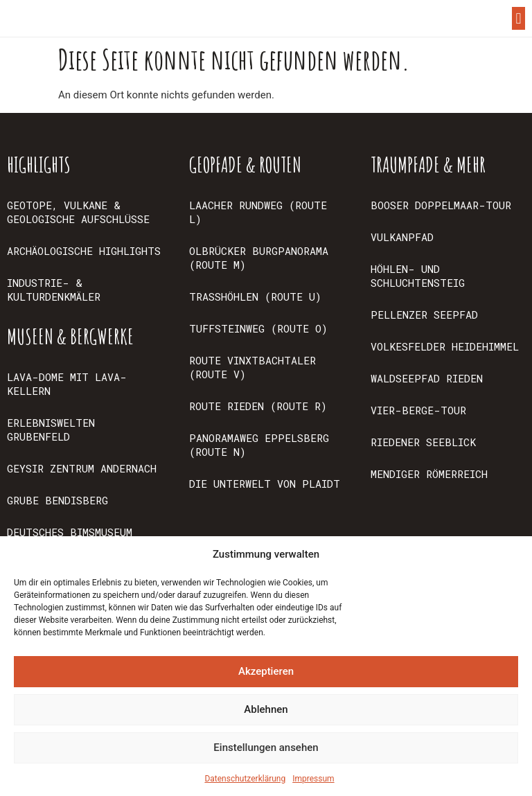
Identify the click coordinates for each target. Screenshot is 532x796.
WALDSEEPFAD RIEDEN (427, 378)
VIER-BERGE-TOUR (418, 410)
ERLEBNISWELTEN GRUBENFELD (51, 430)
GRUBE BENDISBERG (57, 500)
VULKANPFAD (402, 237)
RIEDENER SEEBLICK (423, 442)
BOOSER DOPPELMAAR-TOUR (441, 205)
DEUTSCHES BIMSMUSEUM (70, 532)
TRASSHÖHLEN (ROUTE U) (255, 297)
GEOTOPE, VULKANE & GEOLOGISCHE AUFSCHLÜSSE (78, 212)
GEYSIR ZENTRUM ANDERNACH (82, 468)
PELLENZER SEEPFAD (424, 315)
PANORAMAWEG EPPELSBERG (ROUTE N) (259, 445)
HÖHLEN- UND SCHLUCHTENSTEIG (418, 276)
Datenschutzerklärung (245, 779)
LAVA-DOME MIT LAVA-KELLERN (67, 384)
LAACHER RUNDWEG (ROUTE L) (258, 212)
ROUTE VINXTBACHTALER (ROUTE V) (252, 367)
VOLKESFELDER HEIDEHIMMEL (445, 346)
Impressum (313, 779)
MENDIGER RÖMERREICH (429, 474)
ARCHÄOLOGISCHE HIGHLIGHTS (84, 251)
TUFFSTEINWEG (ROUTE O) (258, 328)
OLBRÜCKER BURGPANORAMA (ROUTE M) (259, 258)
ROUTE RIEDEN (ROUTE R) (258, 406)
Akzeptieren (266, 671)
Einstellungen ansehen (266, 748)
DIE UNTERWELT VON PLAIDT (265, 484)
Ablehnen (266, 709)
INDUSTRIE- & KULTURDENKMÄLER (54, 290)
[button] (518, 18)
